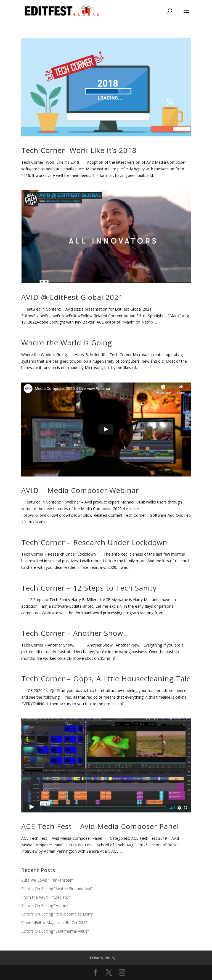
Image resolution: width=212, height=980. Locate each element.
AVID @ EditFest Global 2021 (72, 297)
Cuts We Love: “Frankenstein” (47, 880)
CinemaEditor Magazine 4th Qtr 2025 (54, 923)
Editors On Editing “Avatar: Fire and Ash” (57, 889)
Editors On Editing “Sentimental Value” (55, 931)
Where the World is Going (67, 343)
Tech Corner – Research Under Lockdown (94, 542)
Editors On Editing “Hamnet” (46, 905)
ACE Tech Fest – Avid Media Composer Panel (100, 826)
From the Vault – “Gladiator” (46, 897)
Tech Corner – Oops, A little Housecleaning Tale (106, 679)
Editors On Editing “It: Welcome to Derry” (58, 914)
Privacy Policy (103, 958)
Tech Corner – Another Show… (75, 633)
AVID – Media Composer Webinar (80, 490)
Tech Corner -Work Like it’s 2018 (79, 150)
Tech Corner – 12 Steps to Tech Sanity (89, 588)
